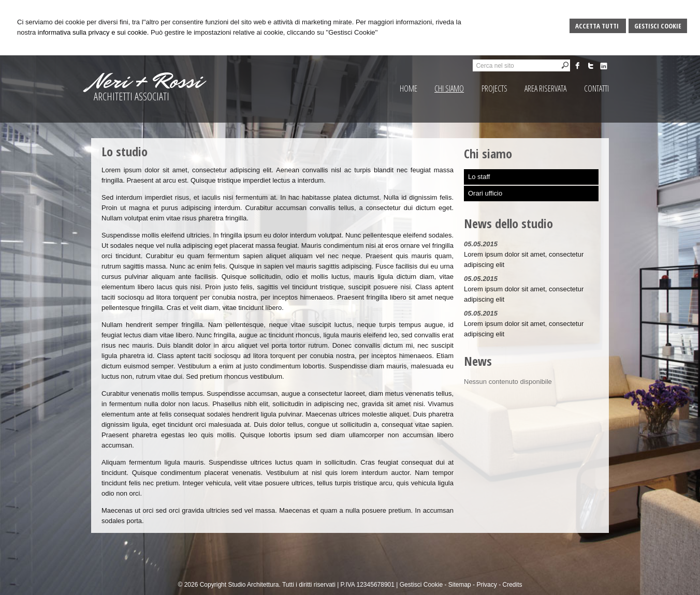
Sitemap (460, 585)
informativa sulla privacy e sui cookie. (93, 32)
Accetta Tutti (598, 26)
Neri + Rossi (147, 81)
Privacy (486, 585)
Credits (512, 585)
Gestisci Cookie (658, 26)
